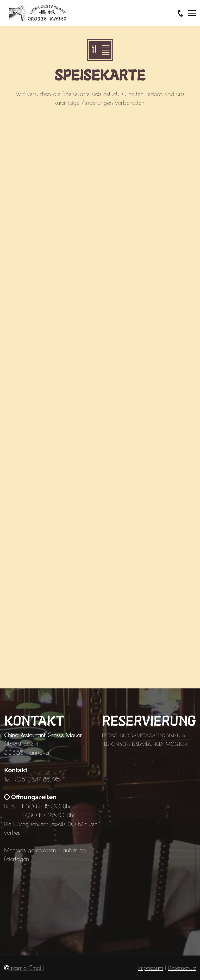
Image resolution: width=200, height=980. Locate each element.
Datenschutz (182, 968)
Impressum (151, 968)
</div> (100, 391)
